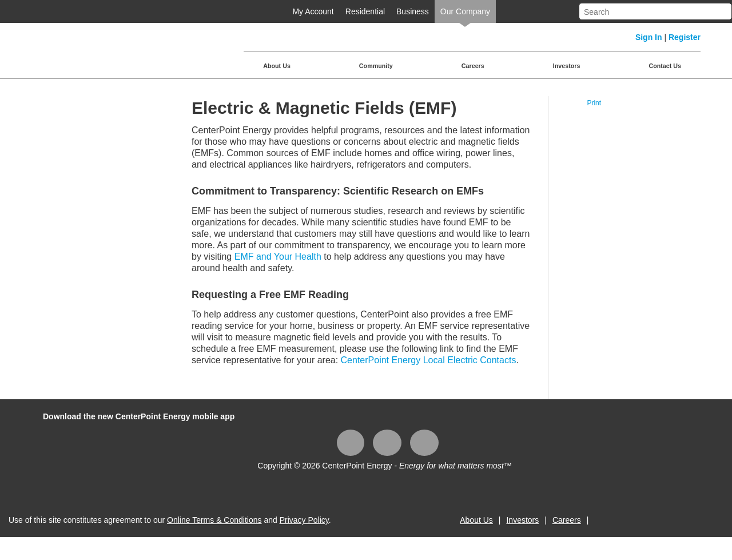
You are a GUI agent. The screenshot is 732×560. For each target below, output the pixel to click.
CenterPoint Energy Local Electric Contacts (429, 360)
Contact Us (665, 66)
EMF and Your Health (278, 257)
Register (685, 37)
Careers (473, 66)
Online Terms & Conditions (214, 520)
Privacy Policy (304, 520)
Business (413, 11)
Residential (365, 11)
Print (594, 103)
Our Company (465, 11)
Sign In (649, 37)
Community (376, 66)
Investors (567, 66)
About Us (277, 66)
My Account (313, 11)
